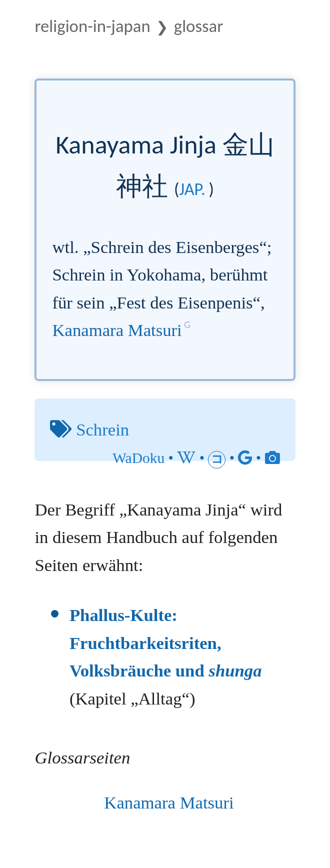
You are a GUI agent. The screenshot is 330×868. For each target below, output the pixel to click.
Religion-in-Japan (92, 26)
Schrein (102, 430)
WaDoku (138, 458)
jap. (192, 189)
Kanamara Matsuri (117, 330)
